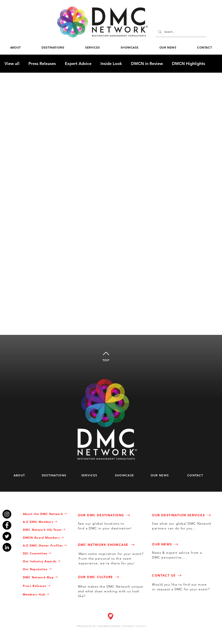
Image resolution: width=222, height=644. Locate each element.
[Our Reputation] (47, 569)
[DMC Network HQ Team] (47, 529)
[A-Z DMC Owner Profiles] (47, 545)
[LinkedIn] (7, 547)
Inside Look (111, 64)
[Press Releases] (47, 586)
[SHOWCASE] (127, 475)
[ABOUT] (21, 475)
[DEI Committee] (47, 553)
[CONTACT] (197, 475)
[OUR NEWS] (162, 475)
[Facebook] (7, 525)
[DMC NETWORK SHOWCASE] (111, 545)
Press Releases (42, 64)
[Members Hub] (47, 594)
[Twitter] (7, 536)
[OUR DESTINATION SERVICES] (186, 515)
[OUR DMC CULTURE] (108, 577)
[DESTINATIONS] (56, 475)
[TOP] (106, 356)
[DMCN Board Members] (47, 537)
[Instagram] (7, 514)
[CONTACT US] (182, 575)
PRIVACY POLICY (135, 626)
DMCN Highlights (188, 64)
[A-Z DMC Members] (47, 522)
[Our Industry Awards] (47, 561)
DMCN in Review (147, 64)
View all (12, 64)
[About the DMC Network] (47, 514)
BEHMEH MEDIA (109, 626)
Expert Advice (78, 64)
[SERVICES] (91, 475)
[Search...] (180, 32)
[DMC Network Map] (47, 577)
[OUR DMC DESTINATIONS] (108, 515)
